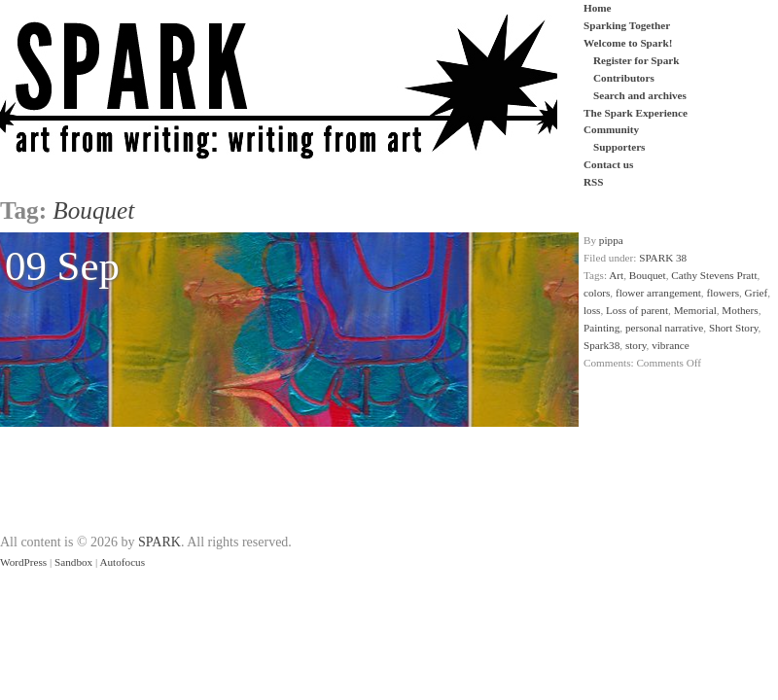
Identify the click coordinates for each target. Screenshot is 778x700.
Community (611, 129)
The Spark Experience (636, 113)
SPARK (159, 542)
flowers (723, 293)
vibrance (671, 345)
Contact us (608, 164)
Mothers (740, 310)
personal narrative (664, 328)
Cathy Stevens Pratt (714, 275)
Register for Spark (636, 60)
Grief (757, 293)
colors (597, 293)
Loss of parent (637, 310)
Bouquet (648, 275)
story (636, 345)
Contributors (624, 78)
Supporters (619, 147)
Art (616, 275)
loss (592, 310)
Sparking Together (627, 25)
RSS (594, 182)
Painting (601, 328)
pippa (611, 240)
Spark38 (601, 345)
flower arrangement (658, 293)
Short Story (734, 328)
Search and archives (640, 95)
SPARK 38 (663, 258)
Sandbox (73, 562)
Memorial (695, 310)
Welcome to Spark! (628, 43)
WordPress (23, 562)
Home (598, 8)
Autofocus (122, 562)
